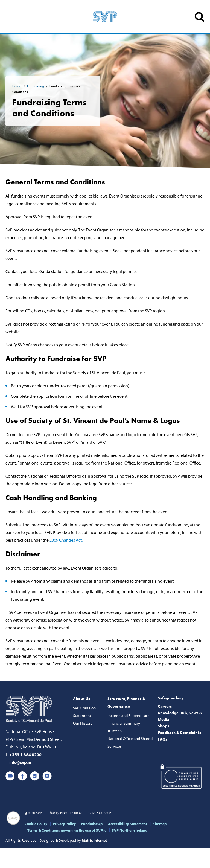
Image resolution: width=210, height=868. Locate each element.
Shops (164, 726)
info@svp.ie (20, 762)
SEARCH (199, 17)
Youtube (10, 776)
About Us (82, 699)
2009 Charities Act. (66, 540)
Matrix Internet (94, 840)
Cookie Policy (36, 824)
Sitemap (160, 824)
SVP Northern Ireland (130, 830)
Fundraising (36, 86)
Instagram (47, 776)
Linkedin (35, 776)
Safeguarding (170, 698)
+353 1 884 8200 (25, 754)
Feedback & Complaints (180, 732)
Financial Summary (124, 723)
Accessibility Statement (128, 824)
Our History (83, 723)
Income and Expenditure (129, 715)
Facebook (22, 776)
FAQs (163, 739)
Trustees (115, 731)
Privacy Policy (64, 824)
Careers (165, 706)
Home (17, 86)
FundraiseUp (92, 824)
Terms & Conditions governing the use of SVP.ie (67, 830)
